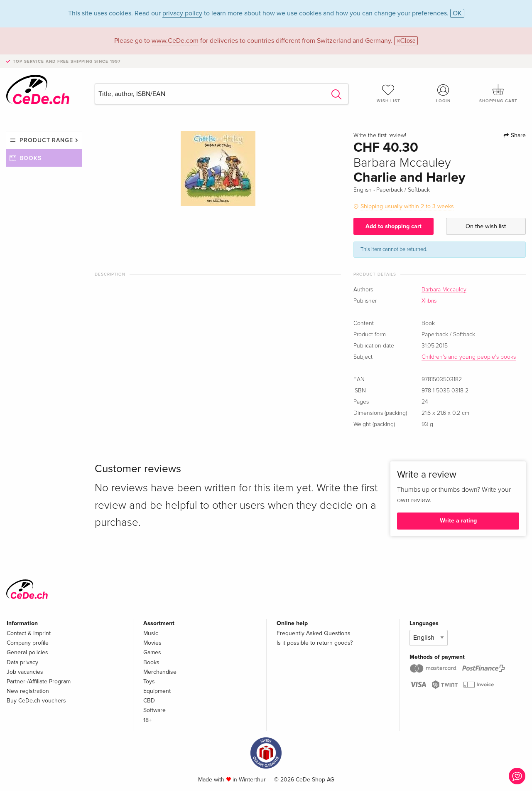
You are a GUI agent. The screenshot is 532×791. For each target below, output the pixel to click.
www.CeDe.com (175, 41)
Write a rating (458, 521)
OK (457, 13)
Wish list (388, 94)
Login (443, 94)
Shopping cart (498, 94)
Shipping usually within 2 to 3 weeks (407, 206)
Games (152, 652)
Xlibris (429, 301)
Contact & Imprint (29, 633)
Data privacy (22, 662)
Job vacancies (25, 672)
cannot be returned (404, 249)
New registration (28, 691)
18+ (147, 720)
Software (154, 710)
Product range (46, 140)
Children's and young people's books (469, 357)
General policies (27, 652)
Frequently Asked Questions (314, 633)
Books (31, 158)
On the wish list (486, 226)
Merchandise (160, 672)
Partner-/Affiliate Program (39, 681)
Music (151, 633)
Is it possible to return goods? (315, 643)
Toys (149, 681)
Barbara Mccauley (444, 290)
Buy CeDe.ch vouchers (36, 701)
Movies (152, 643)
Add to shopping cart (393, 226)
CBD (149, 701)
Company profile (28, 643)
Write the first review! (380, 136)
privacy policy (182, 13)
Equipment (157, 691)
